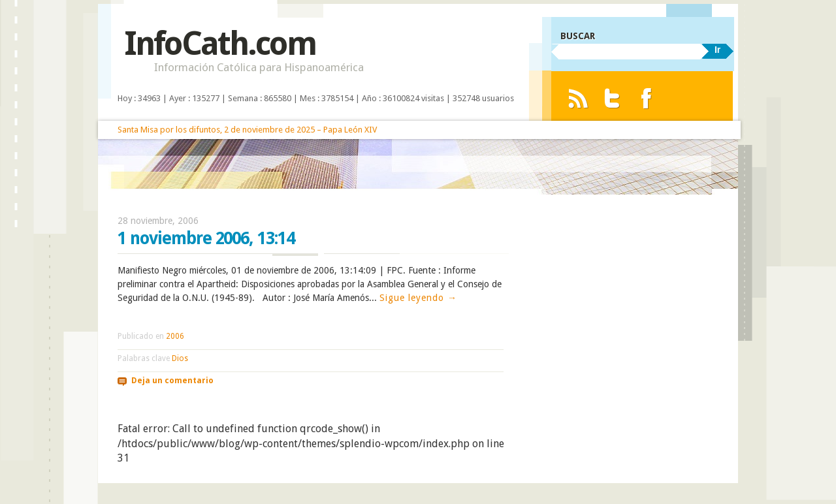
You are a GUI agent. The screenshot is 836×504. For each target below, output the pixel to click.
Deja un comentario (172, 381)
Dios (180, 358)
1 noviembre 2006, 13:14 (206, 238)
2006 (175, 336)
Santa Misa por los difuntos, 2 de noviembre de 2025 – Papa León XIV (247, 130)
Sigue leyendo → (418, 298)
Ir (717, 50)
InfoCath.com (220, 43)
